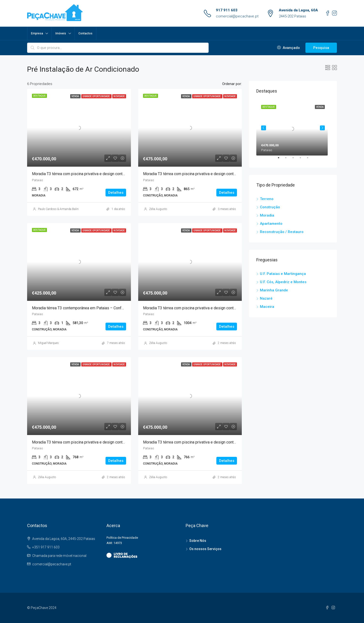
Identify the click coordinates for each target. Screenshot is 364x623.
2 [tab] (288, 160)
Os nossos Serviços (205, 549)
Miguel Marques (48, 343)
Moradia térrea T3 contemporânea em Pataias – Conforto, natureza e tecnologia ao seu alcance (112, 308)
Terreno (267, 199)
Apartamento (271, 224)
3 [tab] (296, 160)
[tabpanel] (293, 128)
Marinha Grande (274, 290)
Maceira (267, 307)
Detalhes (116, 193)
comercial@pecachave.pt (237, 16)
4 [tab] (303, 160)
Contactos (85, 33)
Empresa (37, 33)
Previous (264, 128)
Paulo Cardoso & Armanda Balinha (60, 209)
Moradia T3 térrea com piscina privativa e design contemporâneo (87, 174)
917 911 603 (227, 10)
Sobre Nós (198, 541)
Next (322, 128)
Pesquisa (321, 48)
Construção (270, 207)
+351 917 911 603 (46, 547)
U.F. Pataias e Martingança (283, 274)
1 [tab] (281, 160)
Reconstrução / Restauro (282, 232)
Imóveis (61, 33)
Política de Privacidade (122, 538)
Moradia (267, 215)
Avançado (288, 48)
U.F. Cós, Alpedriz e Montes (283, 282)
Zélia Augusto (158, 209)
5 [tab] (310, 160)
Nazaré (266, 298)
